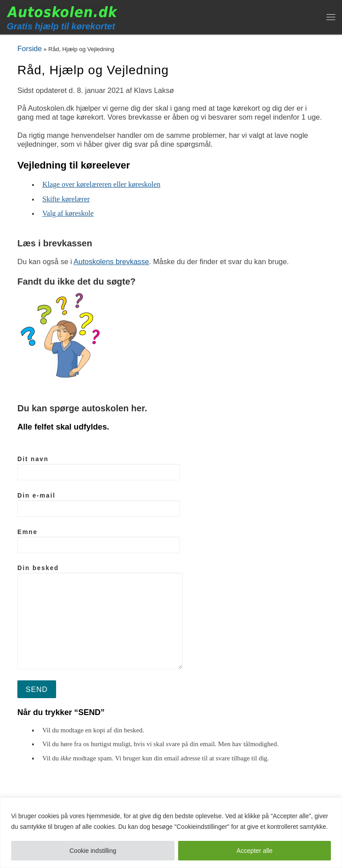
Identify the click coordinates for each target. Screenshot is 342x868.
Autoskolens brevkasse (111, 261)
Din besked (100, 617)
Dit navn (99, 468)
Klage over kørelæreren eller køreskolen (101, 184)
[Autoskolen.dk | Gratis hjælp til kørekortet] (62, 11)
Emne (99, 541)
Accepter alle (254, 851)
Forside (30, 48)
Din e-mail (99, 504)
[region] (171, 833)
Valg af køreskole (68, 213)
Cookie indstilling (93, 851)
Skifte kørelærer (66, 199)
